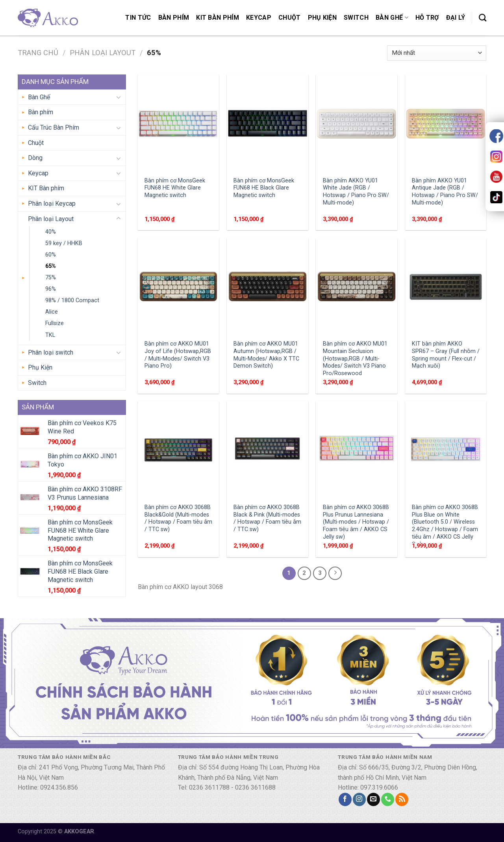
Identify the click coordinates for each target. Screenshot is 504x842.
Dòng (35, 158)
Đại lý (456, 18)
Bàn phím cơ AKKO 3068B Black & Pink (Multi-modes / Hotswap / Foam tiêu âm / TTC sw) (267, 518)
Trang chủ (38, 53)
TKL (50, 335)
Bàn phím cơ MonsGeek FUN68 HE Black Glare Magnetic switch (264, 188)
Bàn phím (174, 18)
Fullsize (55, 323)
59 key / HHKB (64, 243)
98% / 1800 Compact (72, 300)
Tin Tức (138, 18)
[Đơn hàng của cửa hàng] (437, 53)
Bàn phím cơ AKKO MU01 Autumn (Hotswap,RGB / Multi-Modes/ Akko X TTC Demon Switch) (266, 355)
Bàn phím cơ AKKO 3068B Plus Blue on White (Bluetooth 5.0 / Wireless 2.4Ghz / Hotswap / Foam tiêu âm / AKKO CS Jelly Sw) (445, 526)
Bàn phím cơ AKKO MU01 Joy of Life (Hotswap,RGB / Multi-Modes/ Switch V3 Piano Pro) (178, 355)
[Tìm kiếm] (483, 18)
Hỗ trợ (427, 18)
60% (51, 255)
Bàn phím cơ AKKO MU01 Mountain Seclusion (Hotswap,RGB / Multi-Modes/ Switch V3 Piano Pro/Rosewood (355, 359)
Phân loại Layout (103, 53)
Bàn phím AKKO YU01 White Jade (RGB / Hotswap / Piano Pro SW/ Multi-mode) (356, 192)
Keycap (259, 18)
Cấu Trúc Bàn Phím (54, 127)
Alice (52, 312)
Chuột (290, 18)
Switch (356, 18)
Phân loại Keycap (52, 204)
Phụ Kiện (322, 18)
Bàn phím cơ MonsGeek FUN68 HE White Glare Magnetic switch (175, 188)
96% (51, 289)
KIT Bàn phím (218, 18)
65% (51, 266)
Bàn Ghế (392, 18)
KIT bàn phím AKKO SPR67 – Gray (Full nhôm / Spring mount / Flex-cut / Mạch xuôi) (446, 355)
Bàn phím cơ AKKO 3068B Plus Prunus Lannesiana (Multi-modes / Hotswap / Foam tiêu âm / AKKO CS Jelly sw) (356, 522)
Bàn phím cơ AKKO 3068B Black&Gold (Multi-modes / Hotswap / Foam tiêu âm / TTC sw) (178, 518)
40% (51, 232)
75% (51, 278)
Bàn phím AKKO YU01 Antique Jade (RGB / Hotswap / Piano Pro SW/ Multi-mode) (445, 192)
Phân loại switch (51, 352)
